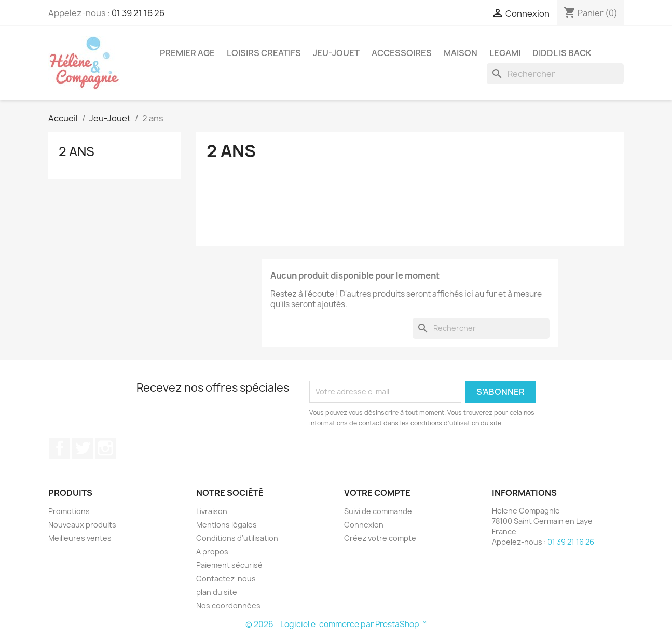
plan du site (217, 592)
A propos (212, 552)
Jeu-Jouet (336, 53)
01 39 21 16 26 (138, 13)
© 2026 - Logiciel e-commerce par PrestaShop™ (336, 624)
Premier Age (187, 53)
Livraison (212, 511)
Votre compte (377, 493)
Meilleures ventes (80, 538)
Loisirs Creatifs (264, 53)
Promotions (69, 511)
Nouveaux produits (82, 525)
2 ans (77, 151)
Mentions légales (227, 525)
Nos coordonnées (228, 606)
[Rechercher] (555, 74)
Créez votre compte (380, 538)
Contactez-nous (226, 579)
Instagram (105, 448)
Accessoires (402, 53)
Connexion (364, 525)
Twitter (83, 448)
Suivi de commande (378, 511)
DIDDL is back (562, 53)
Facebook (60, 448)
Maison (461, 53)
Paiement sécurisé (229, 565)
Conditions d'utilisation (237, 538)
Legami (505, 53)
